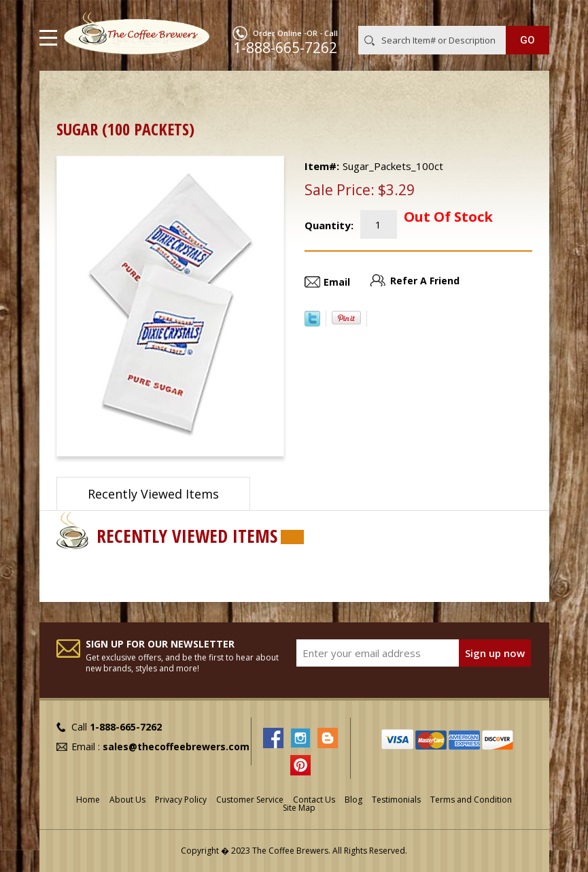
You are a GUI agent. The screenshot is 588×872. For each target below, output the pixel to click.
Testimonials (396, 800)
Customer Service (250, 800)
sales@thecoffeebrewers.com (176, 747)
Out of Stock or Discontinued (235, 92)
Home (70, 92)
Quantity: (329, 225)
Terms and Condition (471, 800)
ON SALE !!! (127, 92)
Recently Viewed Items (153, 494)
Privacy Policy (181, 800)
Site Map (299, 808)
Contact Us (314, 800)
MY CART (530, 13)
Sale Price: (340, 190)
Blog (353, 800)
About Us (127, 800)
